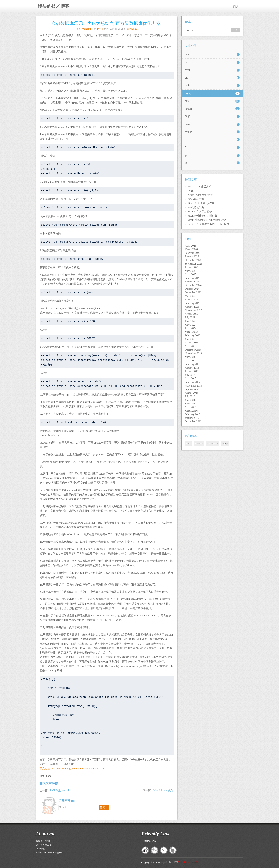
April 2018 (191, 361)
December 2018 (193, 350)
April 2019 (191, 346)
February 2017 (193, 382)
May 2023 (190, 296)
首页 (236, 6)
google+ (164, 850)
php (212, 101)
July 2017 (190, 375)
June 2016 (190, 400)
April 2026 (191, 246)
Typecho (165, 862)
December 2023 (193, 292)
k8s (212, 163)
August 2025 (192, 267)
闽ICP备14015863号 (188, 862)
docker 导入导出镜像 (200, 212)
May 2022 (190, 325)
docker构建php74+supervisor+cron (207, 220)
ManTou (86, 29)
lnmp (212, 55)
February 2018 (193, 364)
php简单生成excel (59, 790)
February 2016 (193, 414)
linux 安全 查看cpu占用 (202, 203)
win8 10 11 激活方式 (200, 187)
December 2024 (193, 285)
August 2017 (192, 371)
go (212, 155)
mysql (100, 29)
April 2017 (191, 378)
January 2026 (192, 257)
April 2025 (191, 274)
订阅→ (104, 807)
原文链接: (45, 769)
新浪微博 (145, 850)
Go (235, 30)
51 (212, 147)
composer (213, 444)
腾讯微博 (154, 850)
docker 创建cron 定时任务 (203, 216)
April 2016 (191, 407)
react (212, 70)
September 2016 (193, 389)
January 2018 (192, 368)
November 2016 (193, 386)
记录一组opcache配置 (201, 195)
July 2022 (190, 317)
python (212, 132)
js (212, 62)
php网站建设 (150, 841)
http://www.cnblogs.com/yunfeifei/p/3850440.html (78, 769)
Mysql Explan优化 (163, 790)
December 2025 (193, 260)
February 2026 (193, 253)
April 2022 (191, 328)
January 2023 (192, 307)
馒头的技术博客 (54, 6)
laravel (212, 109)
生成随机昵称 (196, 207)
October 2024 (192, 289)
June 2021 (190, 339)
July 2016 (190, 396)
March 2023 (191, 300)
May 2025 (190, 271)
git (212, 78)
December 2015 (193, 422)
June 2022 (190, 321)
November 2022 (193, 310)
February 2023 (193, 303)
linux (212, 124)
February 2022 (193, 335)
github (173, 850)
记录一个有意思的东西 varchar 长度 (209, 224)
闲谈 (212, 117)
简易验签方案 (196, 199)
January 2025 (192, 282)
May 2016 (190, 404)
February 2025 (193, 278)
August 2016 (192, 393)
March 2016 (191, 411)
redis (212, 86)
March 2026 (191, 249)
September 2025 (193, 264)
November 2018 (193, 353)
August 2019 (192, 343)
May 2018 (190, 357)
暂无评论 (132, 29)
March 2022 (191, 332)
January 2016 (192, 418)
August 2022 (192, 314)
